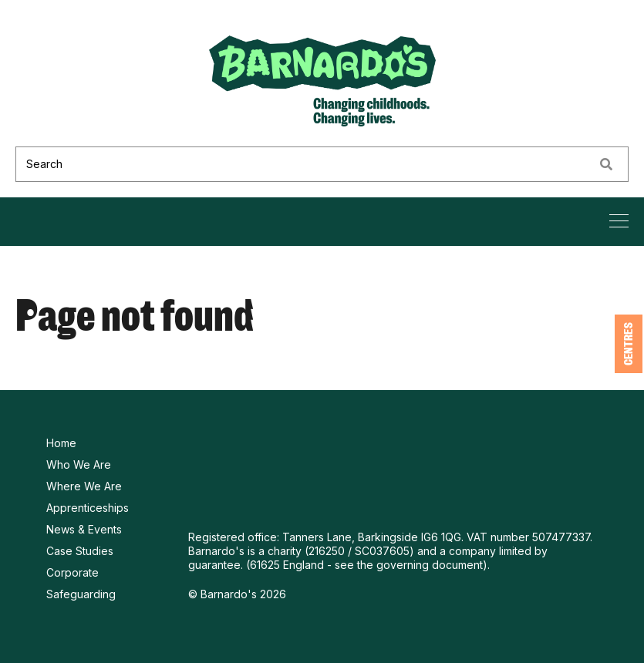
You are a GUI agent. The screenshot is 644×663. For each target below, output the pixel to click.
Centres (629, 344)
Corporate (72, 572)
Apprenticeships (88, 508)
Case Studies (80, 551)
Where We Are (84, 486)
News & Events (84, 529)
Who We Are (79, 464)
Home (61, 443)
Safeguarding (81, 594)
